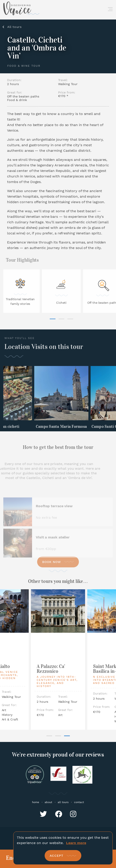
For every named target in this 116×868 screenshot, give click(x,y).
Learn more (76, 843)
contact (79, 802)
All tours (14, 27)
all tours (63, 802)
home (36, 802)
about (48, 802)
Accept (56, 856)
